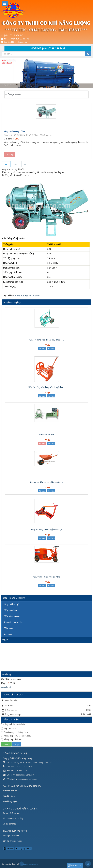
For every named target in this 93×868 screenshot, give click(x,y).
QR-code (9, 848)
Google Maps (16, 841)
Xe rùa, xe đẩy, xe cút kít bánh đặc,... (47, 482)
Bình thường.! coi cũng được (15, 732)
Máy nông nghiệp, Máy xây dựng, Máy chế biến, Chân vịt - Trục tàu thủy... (20, 85)
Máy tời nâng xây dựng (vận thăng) (47, 529)
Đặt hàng (42, 348)
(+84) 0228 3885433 (14, 35)
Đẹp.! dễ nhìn (8, 728)
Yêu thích (51, 348)
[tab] (6, 164)
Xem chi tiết (6, 687)
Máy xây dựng (10, 610)
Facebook (16, 835)
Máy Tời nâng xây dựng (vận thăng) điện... (47, 387)
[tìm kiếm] (43, 95)
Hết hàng (10, 154)
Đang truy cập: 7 (23, 848)
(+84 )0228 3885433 (54, 48)
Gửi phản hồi (75, 866)
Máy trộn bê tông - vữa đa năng (47, 576)
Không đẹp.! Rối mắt (11, 739)
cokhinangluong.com (22, 864)
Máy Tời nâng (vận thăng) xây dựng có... (47, 339)
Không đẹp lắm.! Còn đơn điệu (16, 736)
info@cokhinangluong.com (16, 42)
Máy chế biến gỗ (11, 604)
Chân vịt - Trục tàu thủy (14, 622)
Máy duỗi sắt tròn (47, 434)
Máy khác (8, 628)
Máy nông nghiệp (12, 616)
